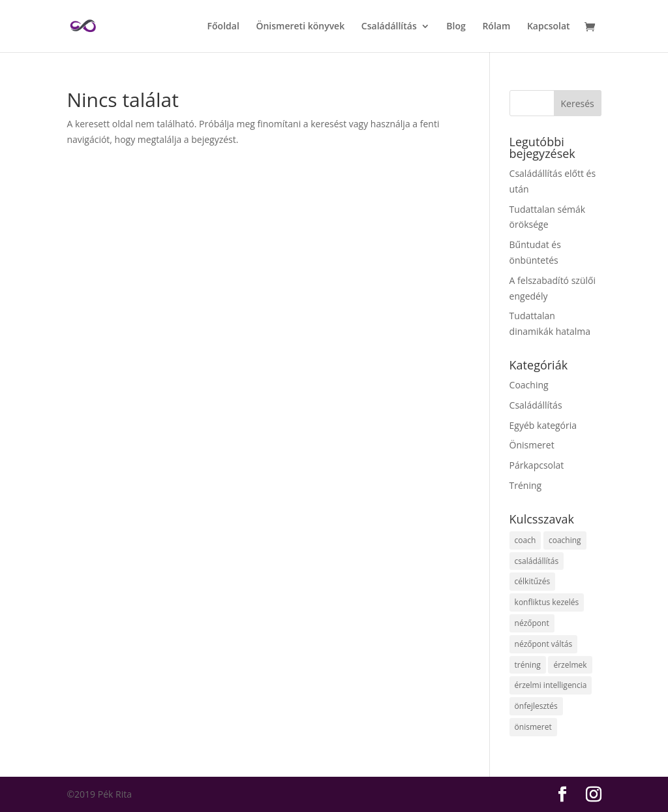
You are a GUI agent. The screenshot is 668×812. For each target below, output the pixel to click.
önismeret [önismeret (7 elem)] (533, 727)
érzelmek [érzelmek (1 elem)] (570, 665)
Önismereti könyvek (300, 27)
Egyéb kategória (543, 425)
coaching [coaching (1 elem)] (565, 540)
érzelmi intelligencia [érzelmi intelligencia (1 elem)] (551, 685)
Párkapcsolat (537, 465)
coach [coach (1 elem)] (525, 540)
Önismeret (532, 445)
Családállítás (389, 27)
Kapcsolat (549, 27)
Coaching (529, 385)
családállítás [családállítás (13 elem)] (537, 561)
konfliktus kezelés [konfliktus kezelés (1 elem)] (547, 602)
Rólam (496, 27)
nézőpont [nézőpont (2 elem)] (532, 623)
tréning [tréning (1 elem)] (528, 665)
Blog (456, 27)
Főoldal (223, 27)
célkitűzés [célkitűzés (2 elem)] (533, 581)
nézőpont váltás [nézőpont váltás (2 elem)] (544, 644)
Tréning (526, 485)
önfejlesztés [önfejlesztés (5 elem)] (536, 706)
